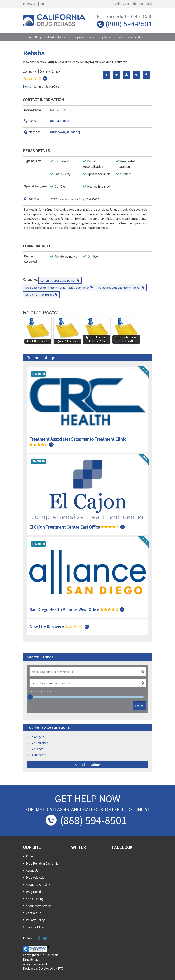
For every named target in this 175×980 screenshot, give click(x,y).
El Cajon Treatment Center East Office (65, 527)
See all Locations (88, 765)
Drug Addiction (82, 37)
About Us (32, 870)
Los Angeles (38, 737)
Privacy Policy (35, 920)
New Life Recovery (47, 627)
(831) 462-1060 (59, 121)
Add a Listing (35, 899)
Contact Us (33, 913)
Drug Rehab (105, 37)
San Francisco (39, 743)
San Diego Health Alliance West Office (64, 609)
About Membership (131, 37)
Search (139, 706)
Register (32, 856)
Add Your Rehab (142, 4)
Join (126, 4)
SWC (60, 969)
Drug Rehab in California (50, 37)
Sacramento (38, 755)
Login (117, 4)
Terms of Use (35, 927)
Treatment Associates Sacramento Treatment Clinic (78, 439)
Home (28, 37)
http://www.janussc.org (65, 132)
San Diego (37, 749)
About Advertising (38, 885)
